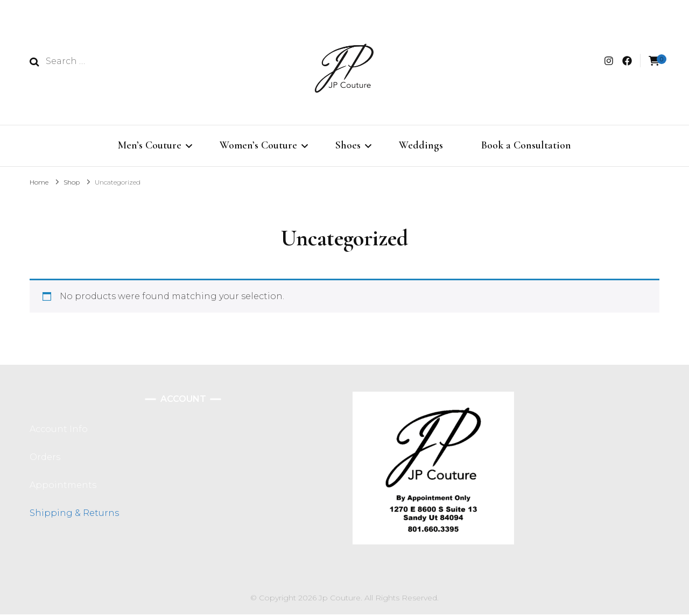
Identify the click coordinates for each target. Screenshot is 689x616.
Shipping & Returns (74, 515)
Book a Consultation (526, 145)
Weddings (421, 145)
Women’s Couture (258, 145)
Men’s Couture (150, 145)
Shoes (348, 145)
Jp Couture (340, 599)
